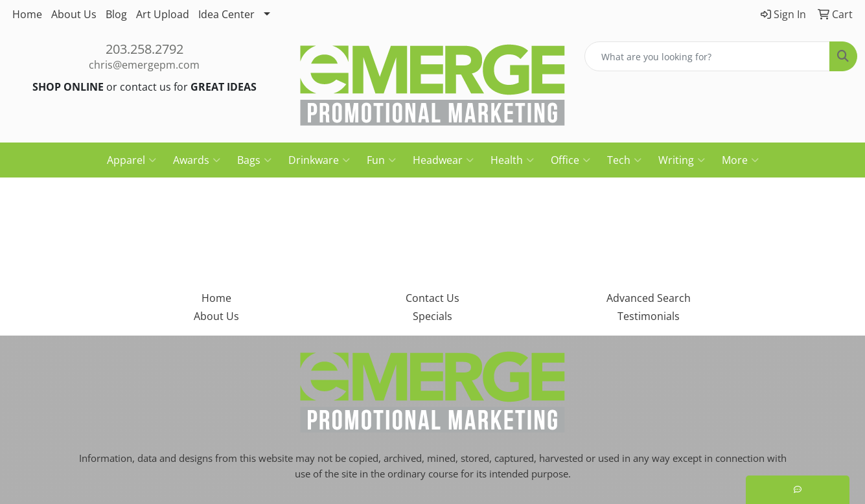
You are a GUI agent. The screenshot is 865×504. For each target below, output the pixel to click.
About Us (74, 14)
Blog (116, 14)
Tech (624, 160)
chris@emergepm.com (144, 65)
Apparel (132, 160)
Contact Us (432, 298)
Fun (381, 160)
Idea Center (226, 14)
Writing (682, 160)
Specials (432, 316)
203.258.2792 (144, 49)
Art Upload (163, 14)
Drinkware (319, 160)
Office (571, 160)
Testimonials (649, 316)
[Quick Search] (707, 56)
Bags (254, 160)
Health (512, 160)
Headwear (443, 160)
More (740, 160)
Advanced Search (649, 298)
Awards (197, 160)
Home (27, 14)
